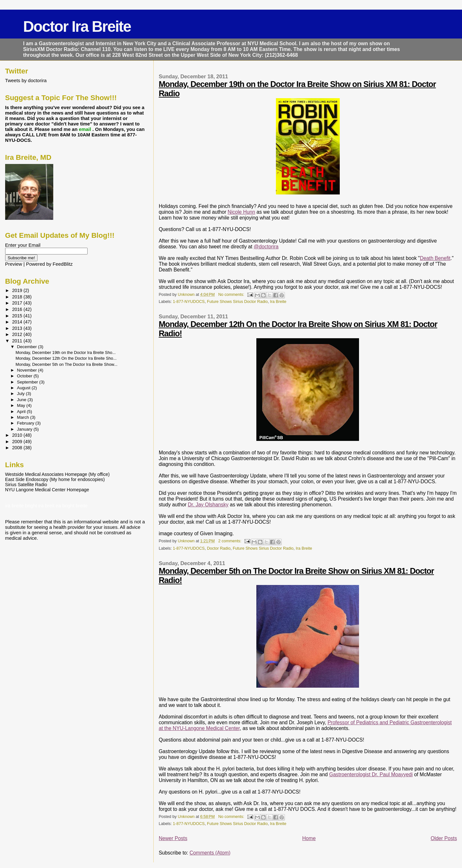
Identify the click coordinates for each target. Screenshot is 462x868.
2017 (18, 303)
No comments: (232, 295)
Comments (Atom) (210, 853)
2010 (18, 435)
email (86, 129)
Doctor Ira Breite (77, 26)
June (22, 400)
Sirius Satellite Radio (26, 485)
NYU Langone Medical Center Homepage (47, 490)
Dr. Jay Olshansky (208, 505)
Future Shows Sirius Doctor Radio (237, 302)
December (28, 347)
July (21, 394)
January (25, 429)
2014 (18, 322)
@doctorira (266, 247)
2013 (18, 328)
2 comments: (230, 541)
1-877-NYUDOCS (189, 302)
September (28, 382)
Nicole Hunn (242, 212)
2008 (18, 448)
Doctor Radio (219, 548)
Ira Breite (278, 302)
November (28, 370)
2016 (18, 309)
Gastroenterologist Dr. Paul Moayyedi (371, 774)
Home (309, 838)
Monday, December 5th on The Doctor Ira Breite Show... (67, 364)
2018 (18, 297)
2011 (18, 341)
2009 (18, 442)
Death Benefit (435, 258)
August (24, 388)
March (24, 417)
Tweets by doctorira (26, 80)
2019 (18, 290)
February (26, 423)
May (22, 405)
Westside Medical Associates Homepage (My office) (57, 474)
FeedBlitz (63, 264)
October (25, 376)
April (22, 412)
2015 (18, 316)
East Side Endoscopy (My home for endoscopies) (55, 479)
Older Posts (444, 838)
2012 (18, 334)
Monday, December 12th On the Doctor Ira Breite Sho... (66, 358)
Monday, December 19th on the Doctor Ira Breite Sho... (66, 352)
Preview (14, 264)
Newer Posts (173, 838)
